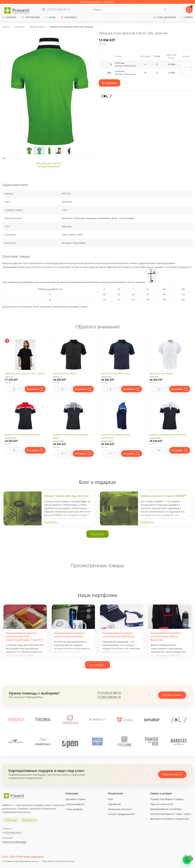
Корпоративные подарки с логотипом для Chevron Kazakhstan (166, 636)
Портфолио (114, 804)
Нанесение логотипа (120, 809)
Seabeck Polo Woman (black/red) (22, 435)
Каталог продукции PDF (121, 814)
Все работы (97, 665)
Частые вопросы (75, 804)
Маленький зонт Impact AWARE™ (164, 496)
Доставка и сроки (76, 799)
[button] (91, 36)
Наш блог (97, 534)
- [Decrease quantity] (8, 389)
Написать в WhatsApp (14, 842)
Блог (111, 799)
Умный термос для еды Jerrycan (66, 496)
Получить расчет (172, 774)
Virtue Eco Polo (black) (65, 373)
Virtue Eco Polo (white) (161, 373)
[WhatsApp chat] (187, 860)
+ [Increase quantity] (20, 389)
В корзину (109, 83)
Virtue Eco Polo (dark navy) (115, 373)
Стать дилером (74, 809)
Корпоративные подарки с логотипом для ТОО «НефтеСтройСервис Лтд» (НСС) (25, 636)
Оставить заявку (172, 695)
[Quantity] (14, 389)
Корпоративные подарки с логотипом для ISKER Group (119, 635)
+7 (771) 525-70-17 (59, 10)
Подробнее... (51, 522)
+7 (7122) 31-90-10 (109, 693)
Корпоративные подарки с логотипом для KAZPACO (70, 635)
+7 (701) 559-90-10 (109, 697)
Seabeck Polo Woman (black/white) (168, 435)
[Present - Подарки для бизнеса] (18, 10)
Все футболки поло (49, 166)
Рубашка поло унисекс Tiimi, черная (25, 373)
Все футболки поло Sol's (49, 163)
